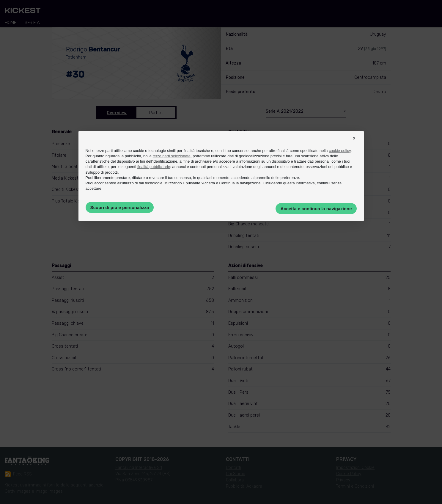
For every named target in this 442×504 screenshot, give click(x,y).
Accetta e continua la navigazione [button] (316, 209)
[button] (354, 143)
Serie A (32, 23)
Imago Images (49, 491)
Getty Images (18, 491)
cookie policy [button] (340, 151)
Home (11, 23)
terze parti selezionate (172, 156)
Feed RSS (18, 474)
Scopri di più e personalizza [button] (120, 207)
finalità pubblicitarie (154, 167)
